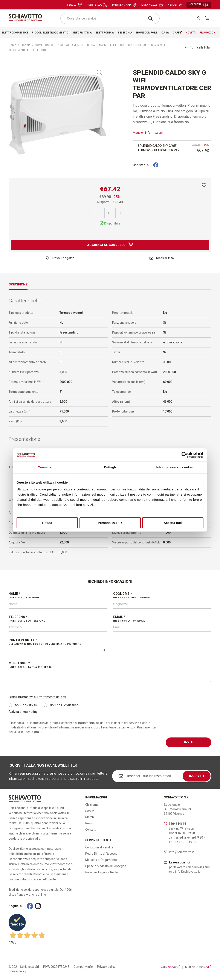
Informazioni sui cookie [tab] (175, 467)
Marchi (90, 817)
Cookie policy (17, 971)
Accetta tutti (173, 523)
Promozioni (208, 33)
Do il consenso (23, 705)
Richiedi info (162, 258)
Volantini (198, 5)
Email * (162, 619)
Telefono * (58, 619)
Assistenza (97, 5)
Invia (189, 742)
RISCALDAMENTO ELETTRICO (105, 45)
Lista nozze (152, 5)
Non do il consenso (61, 705)
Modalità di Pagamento (101, 860)
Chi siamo (92, 805)
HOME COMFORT (45, 45)
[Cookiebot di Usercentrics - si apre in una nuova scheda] (185, 455)
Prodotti (26, 45)
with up (171, 967)
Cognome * (162, 596)
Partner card (124, 5)
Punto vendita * (58, 642)
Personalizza (110, 523)
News (89, 823)
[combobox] (110, 18)
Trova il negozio (60, 258)
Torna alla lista (197, 47)
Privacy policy (106, 967)
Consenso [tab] (45, 467)
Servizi (74, 5)
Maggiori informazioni (148, 133)
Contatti (91, 830)
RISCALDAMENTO (72, 45)
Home (12, 45)
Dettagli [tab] (110, 467)
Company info (83, 967)
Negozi (175, 5)
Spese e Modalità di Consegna (106, 866)
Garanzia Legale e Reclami (103, 872)
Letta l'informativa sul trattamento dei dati (37, 697)
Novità (191, 33)
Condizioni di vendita (99, 847)
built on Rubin (198, 967)
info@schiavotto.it (181, 852)
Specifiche (18, 284)
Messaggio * (110, 665)
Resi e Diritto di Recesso (101, 854)
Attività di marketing (23, 712)
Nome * (58, 596)
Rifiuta (47, 523)
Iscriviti (197, 776)
